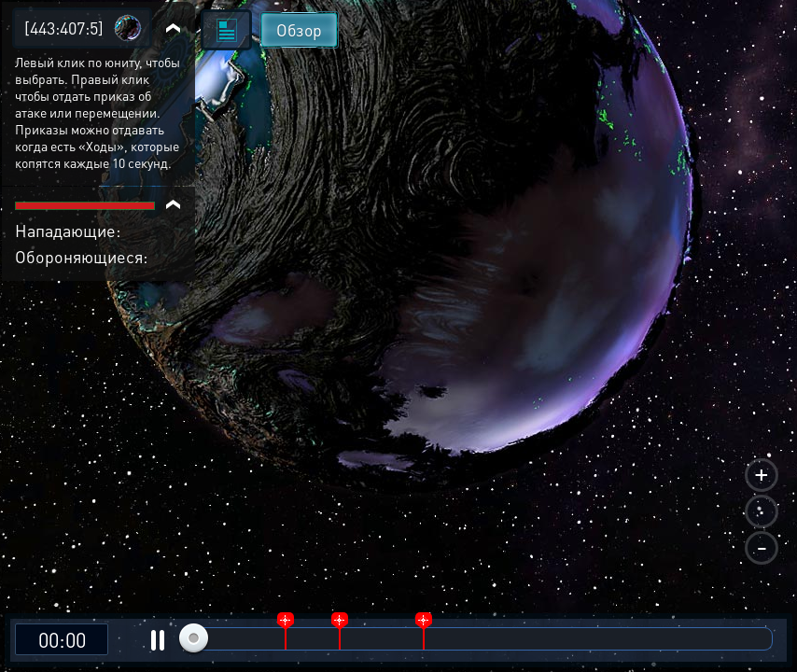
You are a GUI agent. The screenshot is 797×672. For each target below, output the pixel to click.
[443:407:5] (64, 28)
